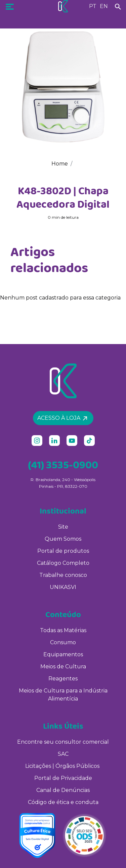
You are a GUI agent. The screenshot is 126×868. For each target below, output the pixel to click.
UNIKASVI (63, 587)
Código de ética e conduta (63, 802)
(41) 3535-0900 (63, 465)
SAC (63, 754)
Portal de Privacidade (63, 778)
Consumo (63, 642)
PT (93, 6)
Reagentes (63, 679)
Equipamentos (63, 654)
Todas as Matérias (63, 630)
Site (63, 527)
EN (104, 6)
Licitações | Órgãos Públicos (63, 766)
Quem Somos (63, 539)
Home (60, 164)
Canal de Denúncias (63, 790)
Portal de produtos (63, 551)
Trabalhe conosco (63, 575)
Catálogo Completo (63, 563)
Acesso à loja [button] (62, 418)
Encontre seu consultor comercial (63, 742)
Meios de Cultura (63, 666)
